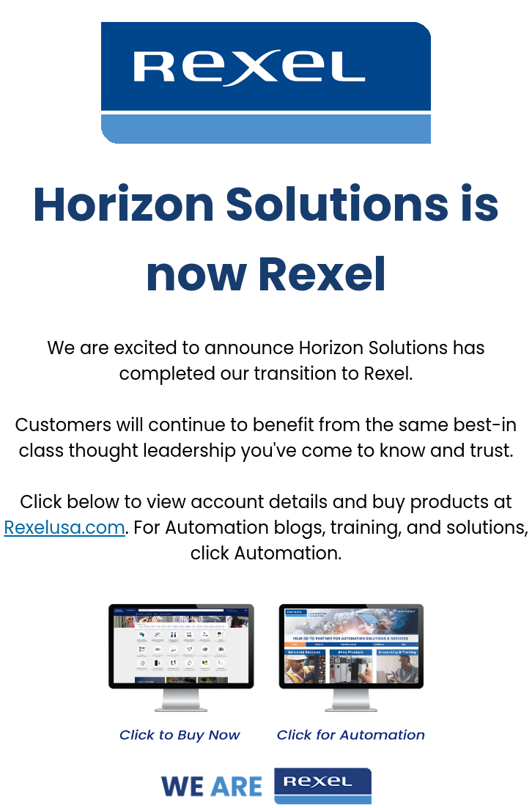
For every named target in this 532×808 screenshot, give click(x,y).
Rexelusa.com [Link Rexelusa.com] (64, 528)
